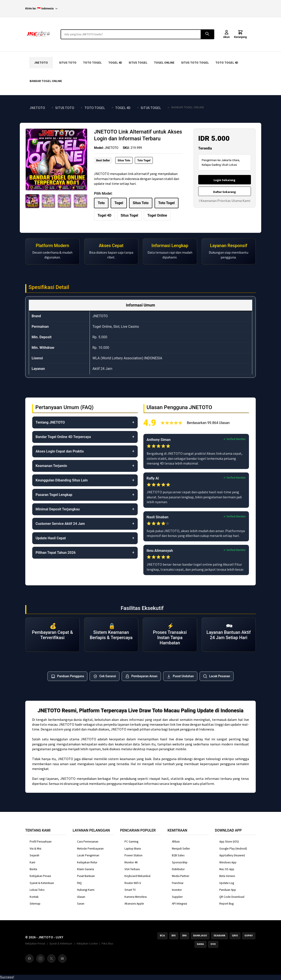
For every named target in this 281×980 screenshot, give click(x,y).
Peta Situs (107, 943)
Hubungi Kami (86, 890)
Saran (81, 904)
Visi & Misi (35, 849)
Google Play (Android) (233, 849)
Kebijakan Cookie (87, 943)
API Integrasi (179, 904)
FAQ (79, 883)
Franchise (178, 883)
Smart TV (130, 890)
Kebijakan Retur (87, 862)
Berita (33, 869)
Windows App (228, 862)
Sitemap (35, 904)
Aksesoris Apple (134, 904)
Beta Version (227, 876)
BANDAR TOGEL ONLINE (46, 81)
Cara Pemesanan (88, 842)
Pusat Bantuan (86, 876)
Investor (177, 890)
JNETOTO (41, 62)
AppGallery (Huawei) (232, 855)
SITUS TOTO (68, 62)
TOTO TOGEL (92, 62)
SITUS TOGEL (138, 62)
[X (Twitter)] (51, 959)
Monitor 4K (131, 862)
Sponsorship (180, 862)
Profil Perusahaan (41, 842)
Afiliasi (176, 842)
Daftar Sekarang (224, 192)
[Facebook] (29, 959)
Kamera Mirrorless (136, 897)
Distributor (178, 869)
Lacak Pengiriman (88, 855)
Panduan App (228, 890)
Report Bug (226, 904)
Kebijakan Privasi (40, 876)
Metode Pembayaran (90, 849)
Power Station (133, 855)
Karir (32, 862)
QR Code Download (232, 897)
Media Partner (181, 876)
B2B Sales (178, 855)
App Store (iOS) (229, 842)
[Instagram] (40, 959)
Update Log (227, 883)
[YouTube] (62, 959)
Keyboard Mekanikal (137, 876)
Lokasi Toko (37, 890)
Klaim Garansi (86, 869)
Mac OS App (227, 869)
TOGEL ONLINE (164, 62)
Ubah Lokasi (229, 165)
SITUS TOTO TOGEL (195, 62)
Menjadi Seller (181, 849)
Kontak (34, 897)
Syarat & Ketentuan (42, 883)
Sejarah (34, 855)
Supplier (177, 897)
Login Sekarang (224, 180)
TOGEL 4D (115, 62)
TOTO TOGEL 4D (227, 62)
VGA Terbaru (132, 869)
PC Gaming (131, 842)
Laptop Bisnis (133, 849)
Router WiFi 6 (133, 883)
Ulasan (81, 897)
